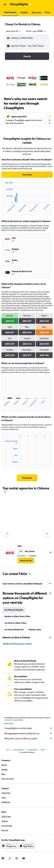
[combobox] (14, 31)
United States (32, 750)
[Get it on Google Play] (9, 846)
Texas (42, 750)
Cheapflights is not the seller (28, 728)
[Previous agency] (7, 534)
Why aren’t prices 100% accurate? (28, 738)
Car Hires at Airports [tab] (14, 610)
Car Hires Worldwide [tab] (14, 629)
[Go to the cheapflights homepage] (20, 4)
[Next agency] (47, 534)
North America (18, 750)
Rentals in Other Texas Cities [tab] (17, 616)
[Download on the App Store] (26, 846)
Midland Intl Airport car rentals (17, 644)
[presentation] (5, 492)
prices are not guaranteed (14, 720)
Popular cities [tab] (35, 629)
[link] (27, 175)
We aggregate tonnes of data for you (28, 733)
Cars (8, 750)
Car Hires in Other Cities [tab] (15, 623)
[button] (5, 4)
